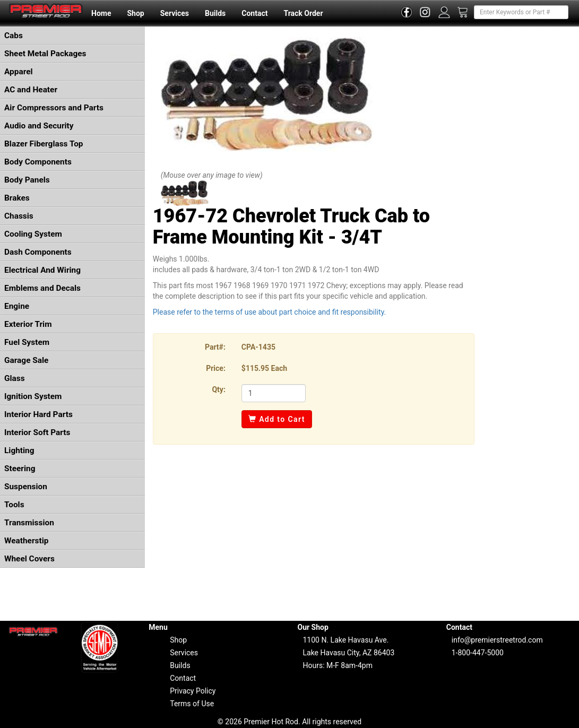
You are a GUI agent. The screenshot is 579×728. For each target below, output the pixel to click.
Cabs (14, 36)
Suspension (26, 487)
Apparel (19, 72)
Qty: (218, 389)
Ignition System (33, 396)
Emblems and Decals (42, 288)
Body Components (38, 162)
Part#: (215, 347)
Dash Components (38, 252)
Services (175, 13)
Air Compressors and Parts (54, 108)
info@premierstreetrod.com (497, 640)
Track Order (303, 13)
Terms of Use (192, 704)
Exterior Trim (28, 324)
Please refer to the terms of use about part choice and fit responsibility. (270, 312)
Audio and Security (39, 126)
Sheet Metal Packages (45, 54)
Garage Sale (26, 360)
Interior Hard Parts (38, 414)
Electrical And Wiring (42, 270)
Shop (135, 13)
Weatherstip (26, 541)
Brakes (17, 198)
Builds (215, 13)
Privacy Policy (193, 691)
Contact (254, 13)
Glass (15, 378)
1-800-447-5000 (478, 653)
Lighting (19, 450)
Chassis (19, 216)
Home (101, 13)
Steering (20, 469)
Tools (14, 505)
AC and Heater (31, 90)
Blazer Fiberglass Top (44, 144)
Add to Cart (277, 419)
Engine (17, 306)
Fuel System (27, 342)
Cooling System (33, 234)
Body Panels (27, 180)
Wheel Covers (29, 559)
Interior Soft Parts (37, 432)
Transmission (29, 523)
